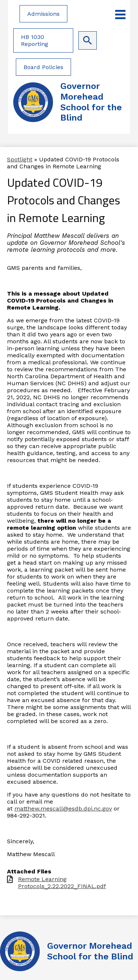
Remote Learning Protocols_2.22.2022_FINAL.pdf (62, 883)
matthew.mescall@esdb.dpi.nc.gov (63, 809)
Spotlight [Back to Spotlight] (20, 159)
